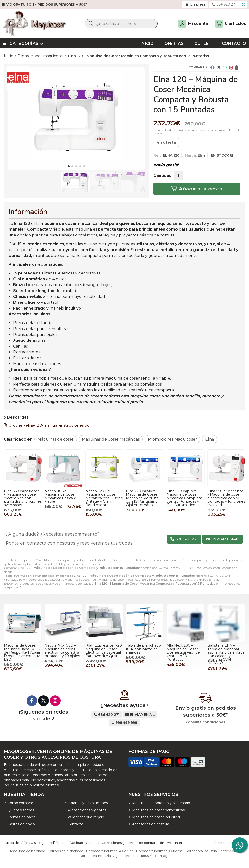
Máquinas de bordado (28, 851)
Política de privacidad (66, 843)
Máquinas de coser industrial (156, 817)
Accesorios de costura (151, 824)
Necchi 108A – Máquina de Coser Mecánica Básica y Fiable (142, 496)
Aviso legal (38, 843)
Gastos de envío (21, 824)
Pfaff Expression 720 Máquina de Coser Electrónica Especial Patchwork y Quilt (104, 651)
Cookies (92, 843)
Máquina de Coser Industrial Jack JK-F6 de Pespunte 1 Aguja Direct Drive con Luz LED (22, 652)
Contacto (76, 824)
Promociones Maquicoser (167, 580)
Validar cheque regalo (86, 817)
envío (181, 130)
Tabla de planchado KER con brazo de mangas (143, 649)
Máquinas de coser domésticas (158, 810)
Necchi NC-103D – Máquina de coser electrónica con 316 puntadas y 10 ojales (62, 651)
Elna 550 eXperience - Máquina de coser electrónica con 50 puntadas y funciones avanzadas (104, 498)
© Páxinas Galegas (229, 843)
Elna (212, 580)
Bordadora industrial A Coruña (110, 851)
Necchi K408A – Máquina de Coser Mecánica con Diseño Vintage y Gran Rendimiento (185, 498)
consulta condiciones (205, 722)
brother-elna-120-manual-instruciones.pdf (50, 425)
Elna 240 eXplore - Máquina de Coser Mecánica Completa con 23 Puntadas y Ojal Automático (62, 498)
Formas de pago (22, 817)
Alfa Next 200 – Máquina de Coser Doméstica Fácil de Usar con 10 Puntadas (183, 652)
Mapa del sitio (16, 843)
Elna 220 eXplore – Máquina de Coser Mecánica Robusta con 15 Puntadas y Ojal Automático (20, 498)
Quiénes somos (21, 810)
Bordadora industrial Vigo (100, 856)
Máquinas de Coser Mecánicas (119, 580)
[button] (69, 166)
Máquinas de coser (77, 580)
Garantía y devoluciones (88, 803)
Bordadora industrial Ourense (160, 851)
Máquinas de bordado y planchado (161, 803)
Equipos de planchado (66, 851)
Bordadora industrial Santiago (146, 856)
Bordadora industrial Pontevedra (211, 851)
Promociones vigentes (87, 810)
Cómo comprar (20, 803)
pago (194, 130)
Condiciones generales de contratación (133, 843)
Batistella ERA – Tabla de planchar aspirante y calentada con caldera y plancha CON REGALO (226, 654)
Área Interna (177, 843)
